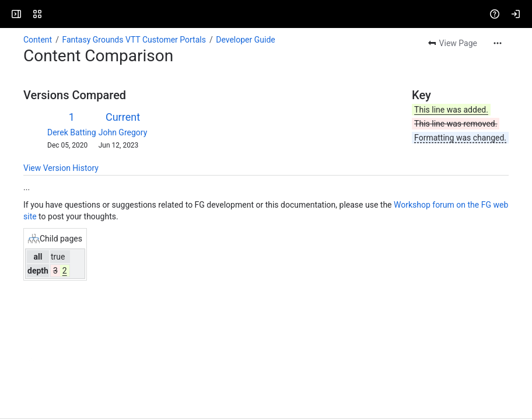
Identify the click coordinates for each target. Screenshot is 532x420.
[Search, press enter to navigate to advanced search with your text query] (268, 14)
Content (38, 40)
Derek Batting (72, 132)
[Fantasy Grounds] (54, 14)
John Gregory (123, 132)
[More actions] (498, 43)
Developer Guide (246, 40)
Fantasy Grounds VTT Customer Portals (134, 40)
